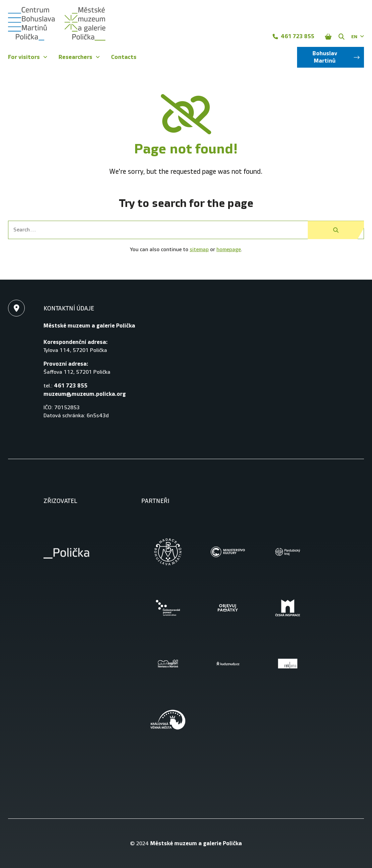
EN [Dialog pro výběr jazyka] (358, 37)
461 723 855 (293, 36)
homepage (229, 250)
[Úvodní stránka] (57, 24)
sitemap (199, 250)
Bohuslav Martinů (336, 57)
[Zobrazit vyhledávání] (342, 37)
